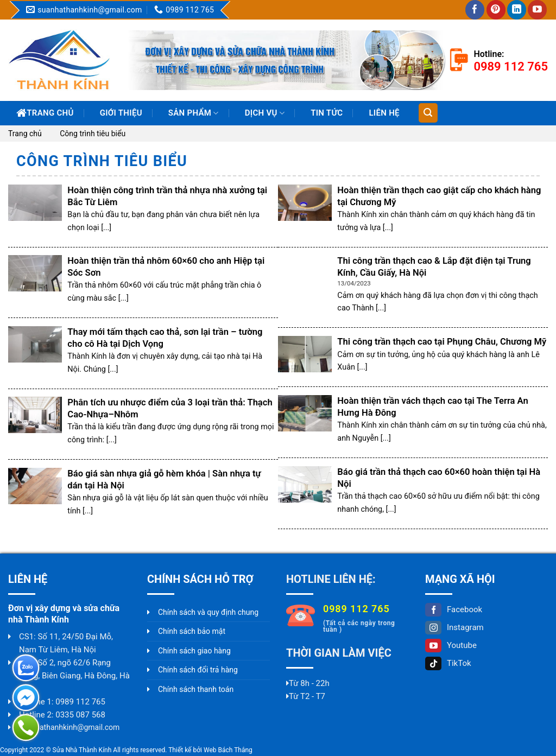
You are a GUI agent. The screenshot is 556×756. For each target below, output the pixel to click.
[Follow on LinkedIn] (517, 10)
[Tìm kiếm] (428, 113)
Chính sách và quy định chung (208, 612)
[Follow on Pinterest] (496, 10)
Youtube (451, 645)
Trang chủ (45, 113)
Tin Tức (327, 113)
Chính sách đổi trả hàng (198, 670)
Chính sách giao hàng (194, 651)
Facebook (454, 609)
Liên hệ (384, 113)
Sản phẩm (194, 113)
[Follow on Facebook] (475, 10)
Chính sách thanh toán (196, 689)
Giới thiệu (121, 113)
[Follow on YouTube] (537, 10)
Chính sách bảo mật (192, 631)
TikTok (448, 663)
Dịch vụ (265, 113)
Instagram (454, 627)
